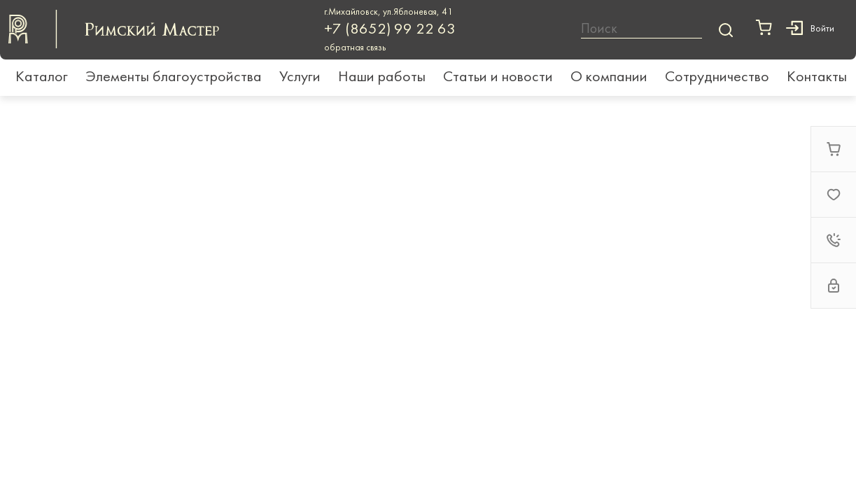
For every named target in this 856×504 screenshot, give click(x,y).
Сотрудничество (717, 77)
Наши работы (382, 77)
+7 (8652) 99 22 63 (390, 30)
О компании (609, 77)
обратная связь (355, 48)
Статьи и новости (498, 77)
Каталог (42, 77)
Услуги (300, 77)
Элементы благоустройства (174, 77)
